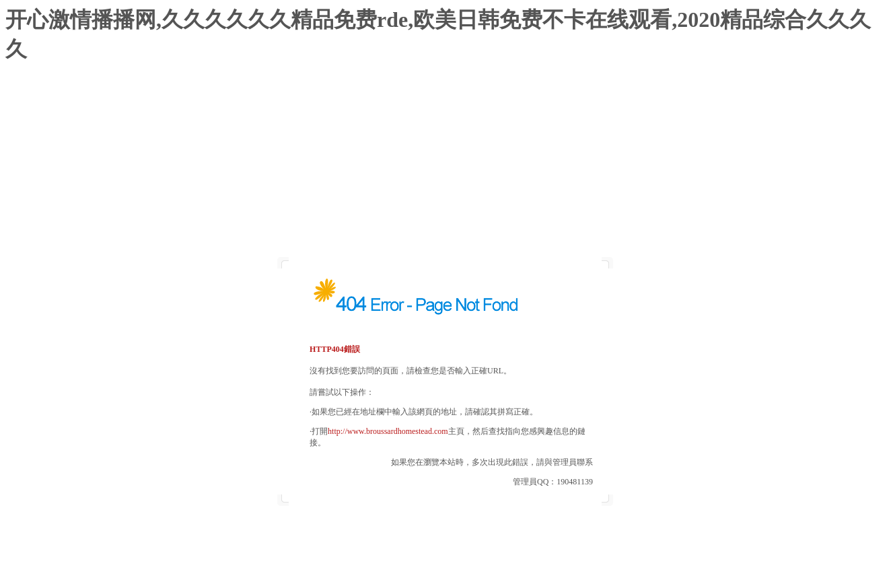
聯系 (585, 462)
